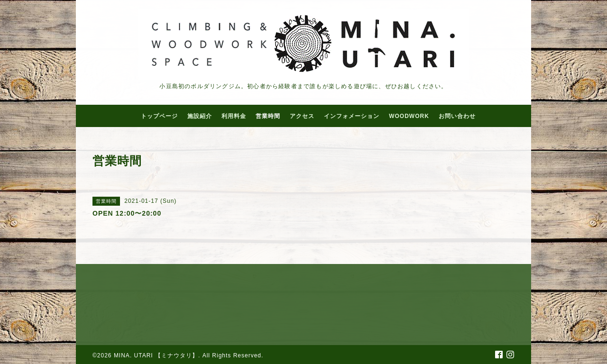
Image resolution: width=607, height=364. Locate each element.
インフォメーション (352, 116)
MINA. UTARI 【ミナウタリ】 (156, 355)
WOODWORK (409, 116)
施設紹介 (200, 116)
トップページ (159, 116)
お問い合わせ (457, 116)
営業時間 (268, 116)
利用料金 (234, 116)
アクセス (302, 116)
